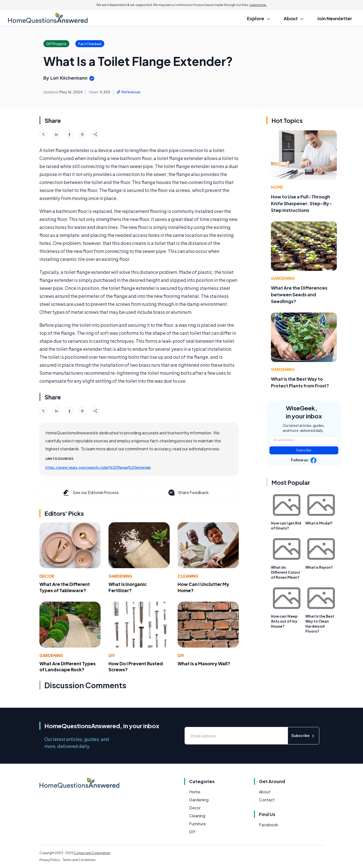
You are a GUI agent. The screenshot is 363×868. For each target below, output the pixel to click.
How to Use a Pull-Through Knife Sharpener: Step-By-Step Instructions (302, 203)
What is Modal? (319, 523)
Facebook (268, 825)
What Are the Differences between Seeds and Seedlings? (299, 294)
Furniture (197, 824)
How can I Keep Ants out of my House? (284, 621)
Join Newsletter (335, 18)
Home (277, 187)
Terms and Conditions (79, 860)
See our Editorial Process (90, 493)
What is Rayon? (319, 567)
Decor (47, 576)
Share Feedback (188, 493)
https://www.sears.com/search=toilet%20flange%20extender (98, 467)
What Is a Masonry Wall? (204, 663)
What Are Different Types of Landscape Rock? (67, 667)
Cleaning (188, 576)
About (265, 792)
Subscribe (304, 450)
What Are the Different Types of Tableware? (65, 587)
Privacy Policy (50, 860)
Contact (267, 800)
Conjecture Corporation (92, 853)
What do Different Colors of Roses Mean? (286, 572)
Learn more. (258, 5)
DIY (112, 655)
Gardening (120, 576)
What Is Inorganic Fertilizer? (128, 587)
